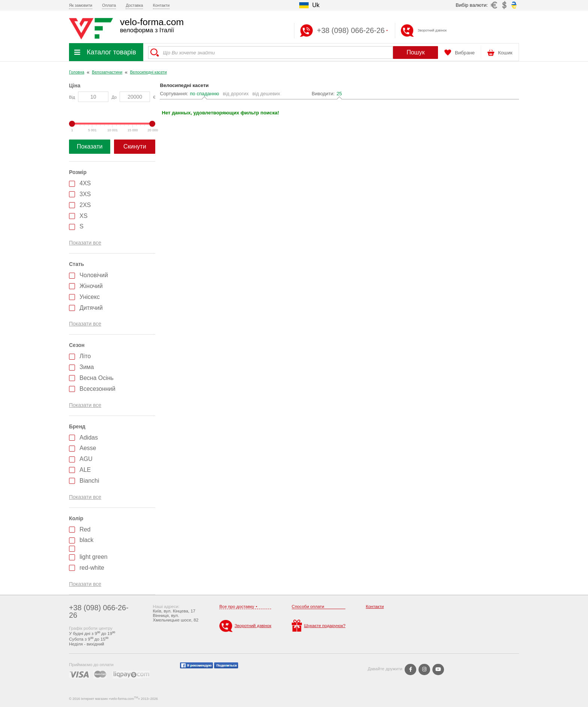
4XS (85, 183)
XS (83, 216)
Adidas (89, 438)
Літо (85, 356)
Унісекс (90, 297)
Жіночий (91, 286)
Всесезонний (97, 389)
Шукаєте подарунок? (319, 626)
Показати (90, 146)
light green (94, 557)
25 (339, 94)
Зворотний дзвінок (432, 30)
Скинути (135, 146)
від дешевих (266, 94)
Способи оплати (308, 606)
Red (85, 529)
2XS (85, 205)
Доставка (134, 5)
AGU (86, 459)
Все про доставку (237, 606)
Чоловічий (94, 275)
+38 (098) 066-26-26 (99, 611)
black (86, 540)
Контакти (161, 5)
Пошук (415, 52)
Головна (77, 72)
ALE (85, 470)
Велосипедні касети (148, 72)
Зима (87, 367)
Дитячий (91, 308)
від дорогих (236, 94)
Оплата (109, 5)
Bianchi (89, 481)
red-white (92, 568)
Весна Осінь (97, 378)
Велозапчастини (107, 72)
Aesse (88, 448)
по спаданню (205, 94)
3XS (85, 194)
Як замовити (81, 5)
